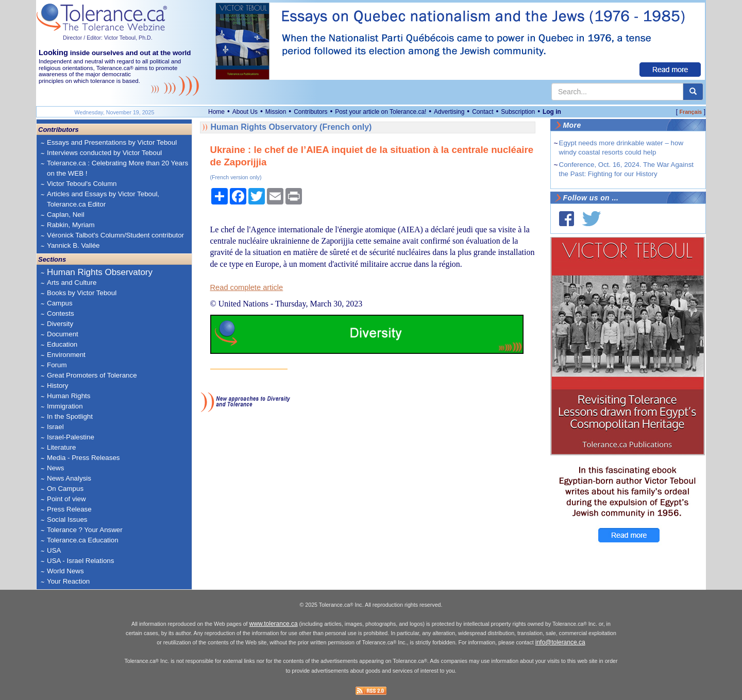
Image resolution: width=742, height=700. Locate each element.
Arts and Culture (72, 283)
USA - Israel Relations (80, 561)
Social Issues (67, 519)
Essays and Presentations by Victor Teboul (112, 142)
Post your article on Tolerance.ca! (381, 112)
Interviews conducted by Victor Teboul (104, 153)
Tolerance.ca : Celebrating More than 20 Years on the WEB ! (117, 168)
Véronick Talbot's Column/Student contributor (115, 235)
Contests (61, 313)
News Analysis (69, 478)
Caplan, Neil (66, 215)
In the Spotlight (70, 416)
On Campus (65, 489)
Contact (483, 112)
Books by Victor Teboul (82, 293)
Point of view (66, 499)
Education (62, 344)
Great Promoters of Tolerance (92, 375)
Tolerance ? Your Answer (85, 530)
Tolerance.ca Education (83, 540)
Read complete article (247, 287)
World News (65, 571)
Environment (66, 355)
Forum (57, 365)
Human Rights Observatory (100, 272)
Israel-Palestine (71, 437)
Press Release (69, 509)
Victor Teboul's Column (82, 184)
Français (690, 112)
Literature (61, 447)
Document (63, 334)
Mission (276, 112)
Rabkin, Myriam (71, 225)
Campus (60, 303)
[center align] (693, 92)
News (55, 468)
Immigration (65, 406)
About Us (245, 112)
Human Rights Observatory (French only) (291, 127)
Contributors (310, 112)
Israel (55, 427)
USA (54, 550)
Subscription (518, 112)
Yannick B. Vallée (73, 245)
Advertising (449, 112)
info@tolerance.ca (560, 642)
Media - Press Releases (83, 458)
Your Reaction (68, 581)
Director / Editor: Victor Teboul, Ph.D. (108, 38)
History (57, 386)
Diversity (60, 324)
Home (216, 112)
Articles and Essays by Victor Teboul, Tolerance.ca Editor (103, 199)
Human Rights (69, 396)
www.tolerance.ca (274, 624)
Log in (552, 112)
